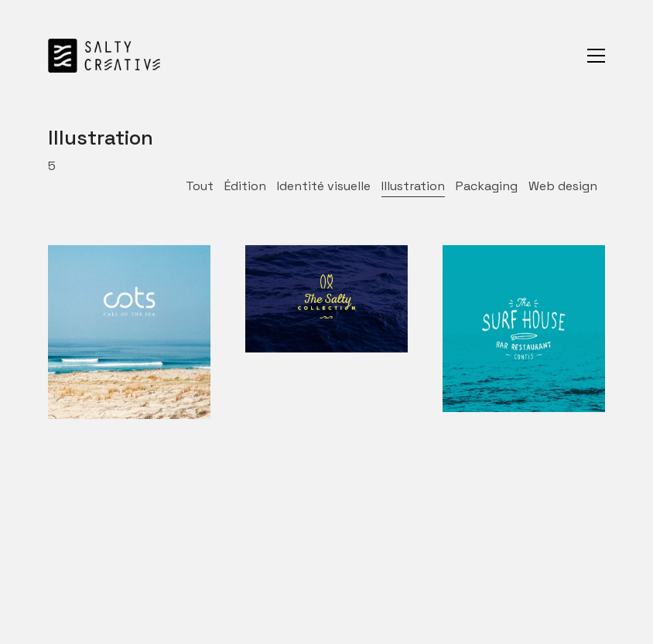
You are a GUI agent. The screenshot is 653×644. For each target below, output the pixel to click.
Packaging (487, 186)
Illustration (413, 186)
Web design (563, 186)
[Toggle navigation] (596, 56)
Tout (200, 186)
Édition (245, 186)
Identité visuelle (324, 186)
